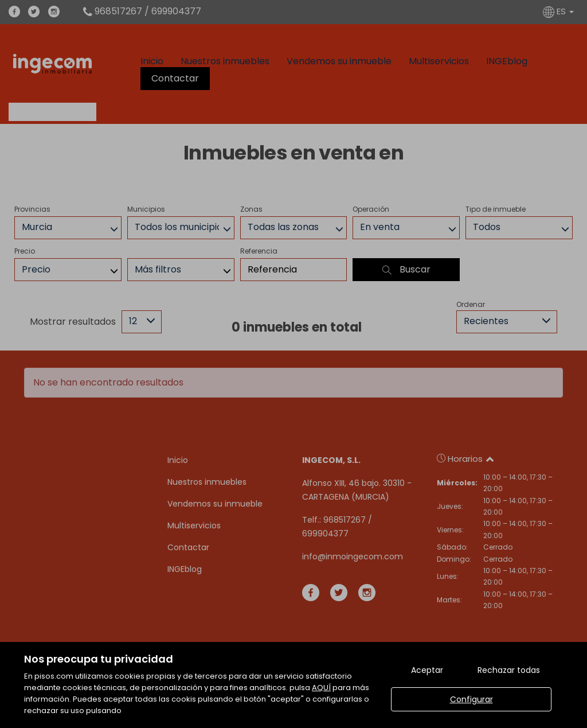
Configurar (471, 699)
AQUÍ (321, 688)
